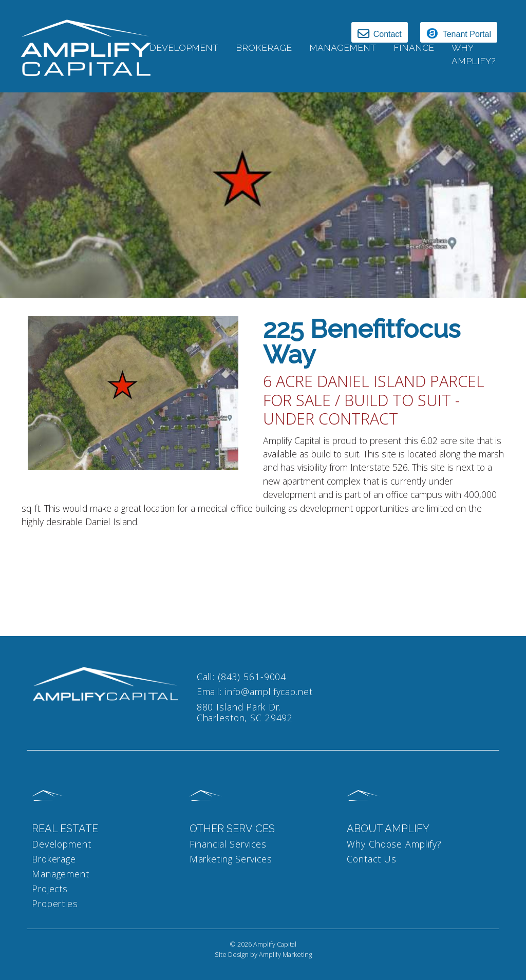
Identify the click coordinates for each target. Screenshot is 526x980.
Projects (50, 889)
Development (184, 47)
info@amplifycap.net (269, 691)
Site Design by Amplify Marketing (263, 954)
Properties (55, 904)
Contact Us (372, 859)
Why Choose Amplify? (394, 844)
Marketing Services (231, 859)
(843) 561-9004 (252, 677)
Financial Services (228, 844)
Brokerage (264, 47)
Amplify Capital (275, 944)
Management (61, 874)
